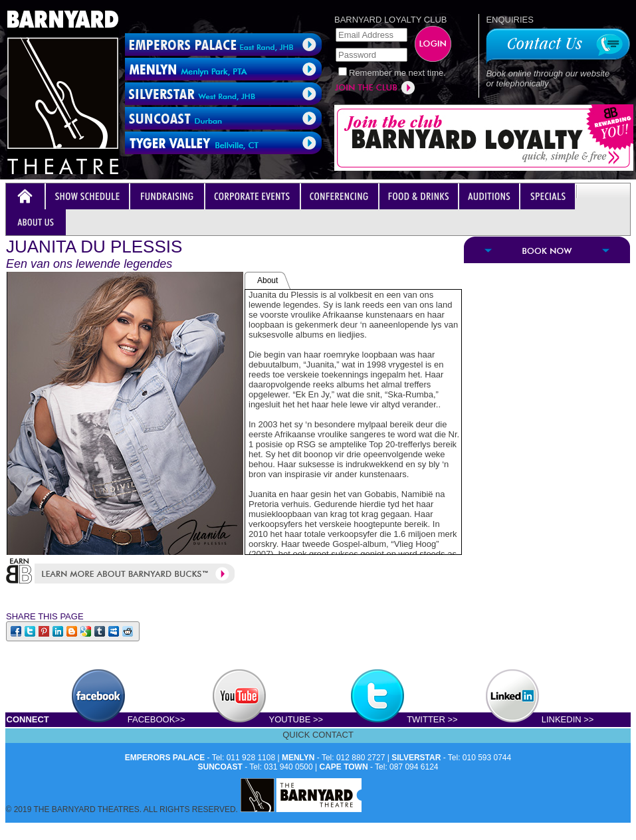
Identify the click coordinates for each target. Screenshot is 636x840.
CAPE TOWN (344, 767)
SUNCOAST (220, 767)
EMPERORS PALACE (165, 758)
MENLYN (298, 758)
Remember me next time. (397, 73)
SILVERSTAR (416, 758)
